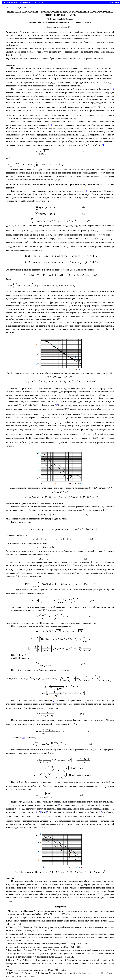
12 (101, 812)
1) (54, 701)
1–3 (112, 89)
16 (36, 812)
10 (57, 405)
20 (46, 812)
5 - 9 (84, 191)
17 (41, 812)
